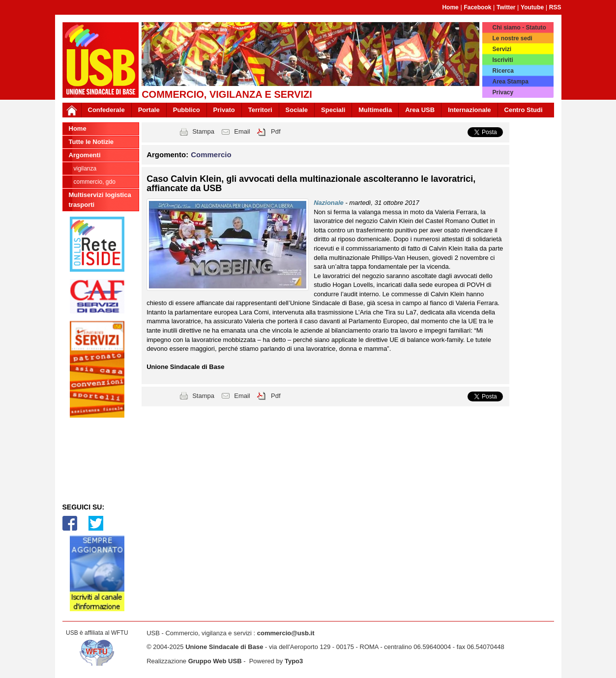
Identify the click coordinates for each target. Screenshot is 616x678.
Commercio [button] (211, 155)
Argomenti (85, 155)
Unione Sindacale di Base (224, 647)
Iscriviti (502, 60)
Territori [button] (260, 110)
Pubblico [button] (187, 110)
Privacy (503, 92)
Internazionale (469, 110)
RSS (555, 7)
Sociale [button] (297, 110)
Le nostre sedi (512, 38)
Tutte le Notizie (91, 142)
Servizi (502, 49)
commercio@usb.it (286, 633)
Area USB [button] (420, 110)
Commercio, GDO (95, 182)
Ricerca (503, 71)
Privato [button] (224, 110)
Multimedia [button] (375, 110)
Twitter (506, 7)
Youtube (532, 7)
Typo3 (294, 661)
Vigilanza (85, 169)
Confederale (106, 110)
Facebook (477, 7)
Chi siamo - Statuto (519, 28)
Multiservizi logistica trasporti (100, 200)
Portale (149, 110)
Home (450, 7)
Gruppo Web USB (215, 661)
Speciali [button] (333, 110)
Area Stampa (510, 82)
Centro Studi (524, 110)
